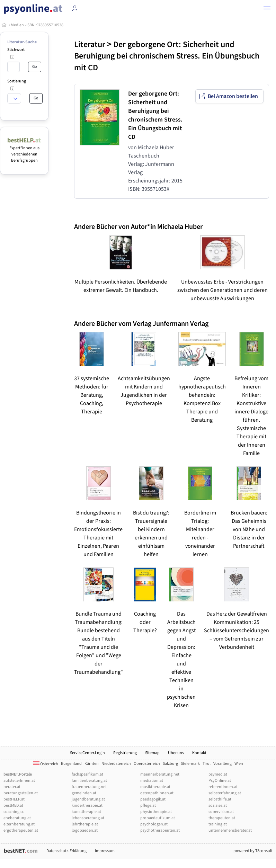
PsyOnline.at (220, 781)
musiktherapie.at (155, 787)
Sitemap (152, 753)
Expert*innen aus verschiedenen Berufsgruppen (24, 151)
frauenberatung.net (89, 787)
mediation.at (152, 781)
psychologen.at (154, 824)
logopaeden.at (85, 830)
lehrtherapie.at (85, 824)
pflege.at (148, 806)
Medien (17, 25)
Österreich (46, 764)
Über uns (176, 753)
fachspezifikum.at (87, 774)
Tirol (207, 764)
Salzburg (170, 764)
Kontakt (199, 753)
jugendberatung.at (88, 799)
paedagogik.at (153, 799)
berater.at (12, 787)
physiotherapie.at (156, 812)
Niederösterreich (116, 764)
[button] (267, 9)
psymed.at (218, 774)
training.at (218, 824)
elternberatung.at (19, 824)
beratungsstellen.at (21, 793)
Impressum (105, 851)
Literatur (90, 44)
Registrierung (125, 753)
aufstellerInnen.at (19, 781)
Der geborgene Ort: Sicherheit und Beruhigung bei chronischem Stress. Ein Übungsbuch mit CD (167, 56)
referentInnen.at (223, 787)
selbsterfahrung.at (225, 793)
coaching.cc (14, 812)
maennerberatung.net (160, 774)
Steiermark (190, 764)
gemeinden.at (84, 793)
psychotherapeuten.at (160, 830)
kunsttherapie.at (86, 812)
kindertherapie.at (87, 806)
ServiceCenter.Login (87, 753)
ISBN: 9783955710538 (45, 25)
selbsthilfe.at (220, 799)
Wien (239, 764)
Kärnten (92, 764)
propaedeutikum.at (158, 818)
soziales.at (218, 806)
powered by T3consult (253, 851)
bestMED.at (13, 806)
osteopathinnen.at (157, 793)
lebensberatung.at (88, 818)
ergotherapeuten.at (21, 830)
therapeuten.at (222, 818)
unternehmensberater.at (230, 830)
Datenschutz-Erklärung (66, 851)
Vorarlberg (222, 764)
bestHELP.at (14, 799)
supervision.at (221, 812)
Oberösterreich (147, 764)
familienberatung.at (89, 781)
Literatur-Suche (22, 42)
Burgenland (71, 764)
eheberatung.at (17, 818)
